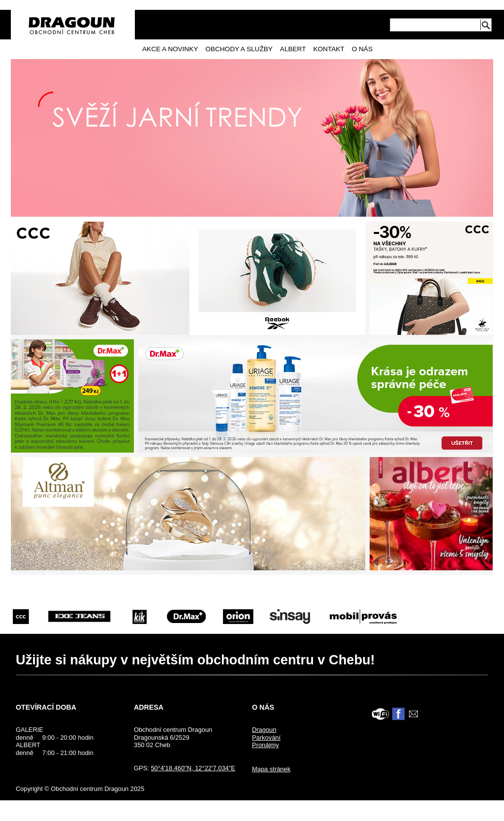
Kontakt (329, 49)
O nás (362, 49)
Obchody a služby (239, 49)
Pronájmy (266, 745)
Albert (293, 49)
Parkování (266, 738)
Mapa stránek (271, 769)
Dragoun (264, 730)
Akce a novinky (170, 49)
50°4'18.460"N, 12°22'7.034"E (193, 768)
